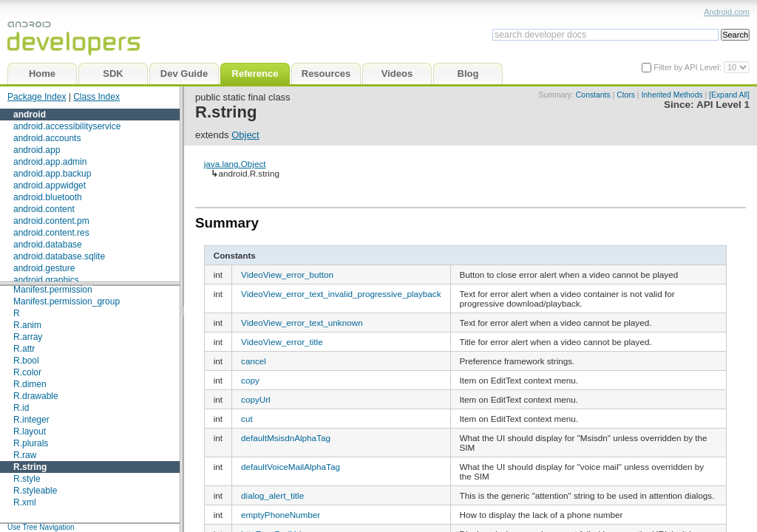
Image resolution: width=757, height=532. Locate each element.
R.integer (31, 420)
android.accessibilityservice (67, 126)
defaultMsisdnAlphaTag (286, 438)
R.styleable (35, 491)
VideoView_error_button (287, 274)
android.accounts (47, 138)
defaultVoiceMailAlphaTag (291, 467)
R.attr (24, 349)
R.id (21, 408)
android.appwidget (50, 185)
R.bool (26, 361)
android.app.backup (52, 174)
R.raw (25, 455)
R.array (28, 337)
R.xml (25, 502)
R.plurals (31, 443)
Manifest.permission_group (67, 301)
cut (247, 419)
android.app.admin (50, 162)
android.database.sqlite (59, 256)
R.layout (30, 432)
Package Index (37, 97)
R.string (30, 467)
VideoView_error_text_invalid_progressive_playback (341, 294)
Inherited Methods (672, 95)
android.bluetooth (48, 197)
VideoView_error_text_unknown (302, 323)
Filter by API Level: (689, 67)
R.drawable (36, 396)
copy (250, 380)
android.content (44, 209)
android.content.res (51, 233)
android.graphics (46, 280)
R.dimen (30, 384)
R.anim (27, 325)
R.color (27, 372)
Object (245, 135)
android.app (37, 150)
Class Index (96, 97)
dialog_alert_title (272, 495)
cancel (254, 361)
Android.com (727, 12)
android (30, 115)
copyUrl (256, 399)
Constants (593, 95)
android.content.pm (51, 221)
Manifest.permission (53, 290)
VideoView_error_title (282, 342)
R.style (27, 479)
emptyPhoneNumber (281, 515)
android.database (48, 245)
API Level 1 (723, 105)
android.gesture (44, 268)
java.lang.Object (235, 164)
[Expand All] (729, 95)
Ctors (626, 95)
